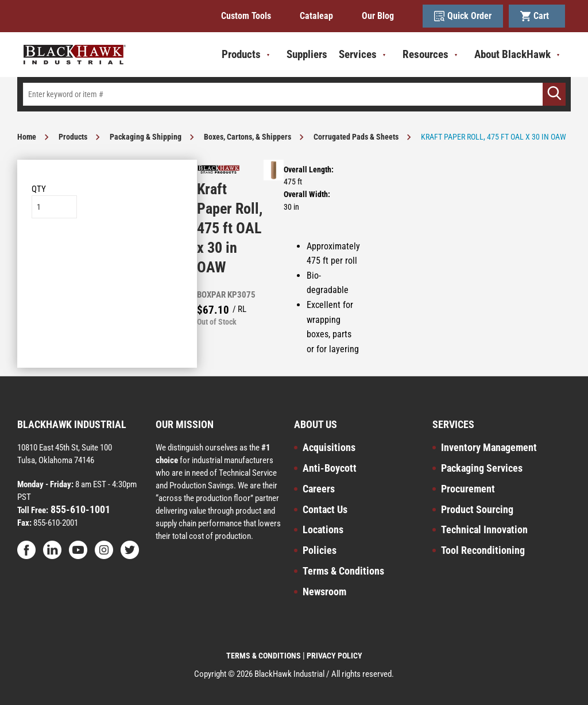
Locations (323, 529)
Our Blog (378, 16)
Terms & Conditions (343, 571)
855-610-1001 (79, 509)
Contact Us (325, 509)
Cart (537, 16)
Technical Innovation (484, 529)
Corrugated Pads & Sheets (356, 137)
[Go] (554, 94)
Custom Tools (246, 16)
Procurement (468, 489)
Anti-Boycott (330, 468)
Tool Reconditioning (483, 550)
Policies (320, 550)
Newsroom (324, 592)
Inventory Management (489, 447)
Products (73, 137)
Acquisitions (329, 447)
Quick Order (463, 16)
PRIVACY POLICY (334, 656)
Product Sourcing (477, 509)
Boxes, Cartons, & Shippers (247, 137)
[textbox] (294, 94)
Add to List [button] (107, 253)
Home (27, 137)
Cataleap (316, 16)
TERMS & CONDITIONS (264, 656)
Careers (319, 489)
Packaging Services (482, 468)
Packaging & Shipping (146, 137)
